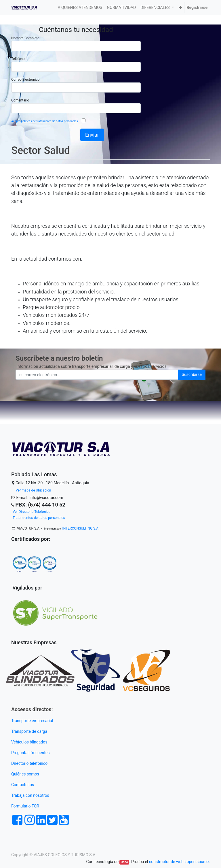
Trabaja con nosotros (31, 795)
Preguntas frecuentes (31, 753)
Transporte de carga (30, 731)
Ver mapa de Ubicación (33, 490)
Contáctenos (23, 785)
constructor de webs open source (179, 862)
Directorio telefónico (29, 763)
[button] (180, 8)
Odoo (124, 862)
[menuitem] (80, 8)
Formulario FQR (25, 806)
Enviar (92, 135)
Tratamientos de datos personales (39, 518)
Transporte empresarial (32, 721)
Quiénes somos (25, 774)
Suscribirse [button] (192, 374)
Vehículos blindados (29, 742)
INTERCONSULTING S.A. (81, 528)
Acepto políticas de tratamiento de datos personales (45, 121)
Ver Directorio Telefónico (32, 512)
